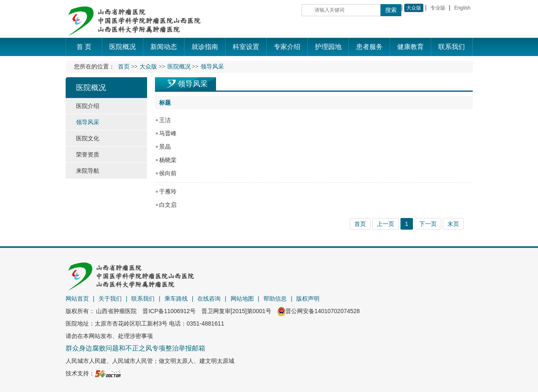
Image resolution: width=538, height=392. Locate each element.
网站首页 (77, 299)
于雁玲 (168, 191)
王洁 (165, 120)
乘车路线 (176, 299)
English (462, 8)
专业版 (438, 8)
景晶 (165, 147)
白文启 (168, 205)
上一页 (386, 224)
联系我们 (143, 299)
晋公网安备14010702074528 (318, 311)
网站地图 (242, 299)
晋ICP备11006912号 (169, 311)
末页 (453, 224)
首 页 (84, 47)
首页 (124, 67)
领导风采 (193, 84)
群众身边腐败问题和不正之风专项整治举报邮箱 (135, 348)
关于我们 (110, 299)
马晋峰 (168, 133)
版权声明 (308, 299)
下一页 (428, 224)
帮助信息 (275, 299)
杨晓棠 (168, 160)
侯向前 (168, 173)
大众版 (414, 8)
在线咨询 (209, 299)
